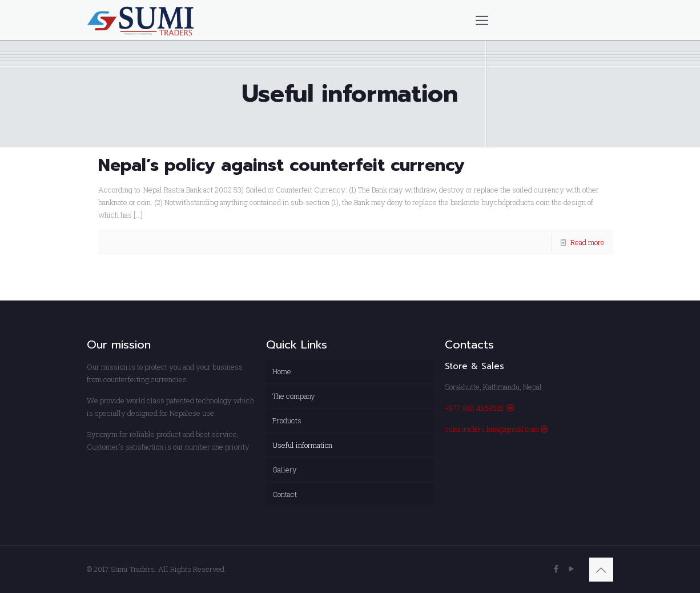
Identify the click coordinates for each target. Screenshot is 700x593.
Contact (285, 494)
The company (294, 396)
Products (287, 420)
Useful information (302, 445)
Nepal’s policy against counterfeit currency (281, 165)
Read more (588, 242)
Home (282, 371)
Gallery (285, 470)
